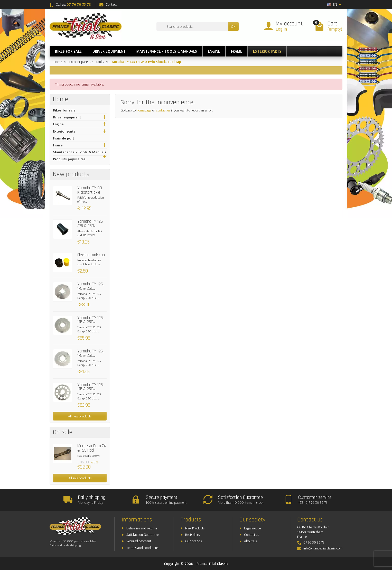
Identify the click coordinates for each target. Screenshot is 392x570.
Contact (108, 4)
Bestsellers (192, 535)
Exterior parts (64, 131)
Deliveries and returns (142, 528)
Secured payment (139, 541)
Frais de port (63, 138)
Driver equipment (67, 117)
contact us (163, 110)
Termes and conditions (142, 548)
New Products (195, 528)
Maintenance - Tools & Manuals (80, 152)
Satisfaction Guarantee (142, 535)
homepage (144, 110)
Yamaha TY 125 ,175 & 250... (90, 224)
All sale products (80, 478)
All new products (80, 416)
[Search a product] (192, 26)
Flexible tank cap (91, 255)
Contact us (251, 535)
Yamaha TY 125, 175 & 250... (90, 286)
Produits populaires (69, 159)
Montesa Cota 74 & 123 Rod (92, 448)
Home (60, 99)
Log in (281, 29)
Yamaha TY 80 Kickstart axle (90, 190)
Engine (58, 124)
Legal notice (252, 528)
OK (233, 26)
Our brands (193, 541)
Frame (58, 145)
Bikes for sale (64, 110)
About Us (250, 541)
